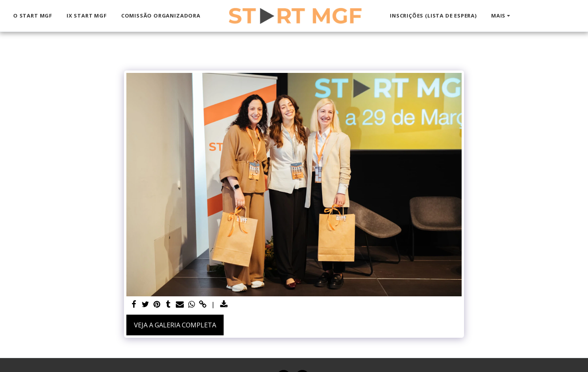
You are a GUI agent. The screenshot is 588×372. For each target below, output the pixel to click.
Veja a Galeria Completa (175, 325)
